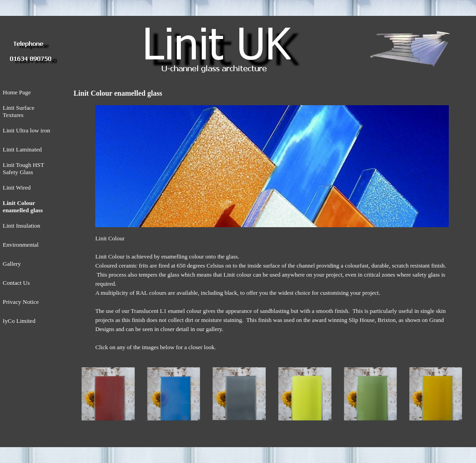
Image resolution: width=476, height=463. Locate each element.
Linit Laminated (22, 149)
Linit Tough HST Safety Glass (23, 168)
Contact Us (16, 283)
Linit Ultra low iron (27, 130)
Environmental (21, 245)
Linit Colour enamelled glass (23, 207)
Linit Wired (17, 188)
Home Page (17, 92)
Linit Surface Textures (19, 111)
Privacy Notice (21, 302)
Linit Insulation (22, 226)
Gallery (12, 264)
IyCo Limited (19, 321)
